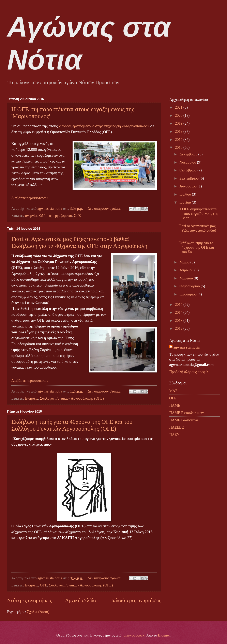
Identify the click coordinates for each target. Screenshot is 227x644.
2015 (179, 305)
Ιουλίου (186, 194)
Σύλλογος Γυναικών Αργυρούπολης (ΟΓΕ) (72, 398)
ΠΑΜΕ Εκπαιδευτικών (186, 413)
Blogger (164, 635)
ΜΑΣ (173, 391)
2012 (179, 328)
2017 (179, 140)
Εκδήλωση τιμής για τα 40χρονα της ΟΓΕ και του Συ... (196, 247)
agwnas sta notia (186, 347)
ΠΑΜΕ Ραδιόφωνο (184, 420)
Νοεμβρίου (188, 162)
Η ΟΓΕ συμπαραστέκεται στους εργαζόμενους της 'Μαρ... (198, 214)
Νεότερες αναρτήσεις (29, 600)
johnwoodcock (133, 635)
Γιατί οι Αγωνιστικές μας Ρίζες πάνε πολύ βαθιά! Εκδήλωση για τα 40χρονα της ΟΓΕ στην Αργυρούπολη (79, 242)
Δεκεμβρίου (189, 154)
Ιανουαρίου (189, 294)
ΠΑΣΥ (174, 435)
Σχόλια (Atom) (38, 612)
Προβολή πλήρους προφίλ (189, 372)
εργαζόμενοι (63, 216)
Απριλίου (187, 270)
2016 (179, 148)
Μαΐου (185, 262)
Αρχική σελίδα (80, 600)
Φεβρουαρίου (190, 286)
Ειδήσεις (45, 216)
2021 (179, 107)
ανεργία (31, 216)
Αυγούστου (189, 186)
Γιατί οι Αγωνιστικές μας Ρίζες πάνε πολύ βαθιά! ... (197, 230)
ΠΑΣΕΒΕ (177, 427)
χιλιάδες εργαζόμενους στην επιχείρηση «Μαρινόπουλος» (104, 126)
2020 (179, 116)
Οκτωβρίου (188, 170)
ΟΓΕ (77, 216)
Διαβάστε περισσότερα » (30, 198)
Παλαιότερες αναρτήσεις (135, 600)
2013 (179, 321)
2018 (179, 132)
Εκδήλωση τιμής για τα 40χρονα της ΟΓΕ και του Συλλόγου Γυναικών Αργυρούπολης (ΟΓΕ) (72, 425)
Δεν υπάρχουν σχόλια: (105, 209)
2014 (179, 312)
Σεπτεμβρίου (190, 178)
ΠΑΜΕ (175, 405)
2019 (179, 123)
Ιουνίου (186, 202)
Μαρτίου (187, 278)
